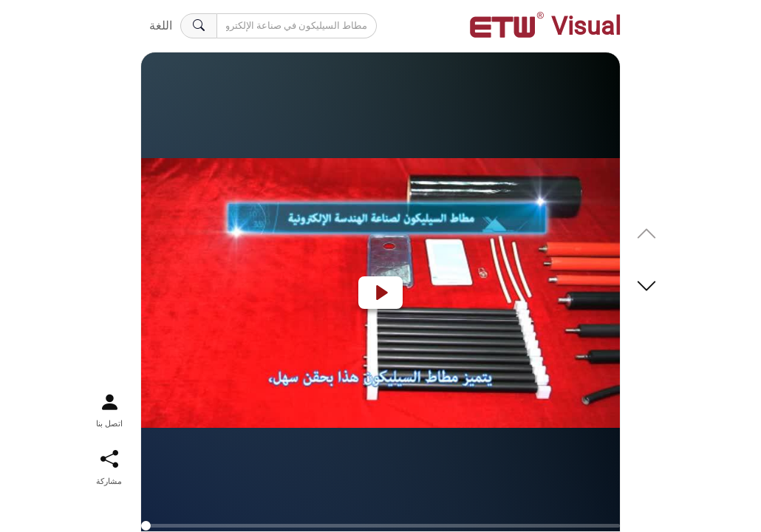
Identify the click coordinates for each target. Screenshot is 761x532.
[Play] (380, 293)
